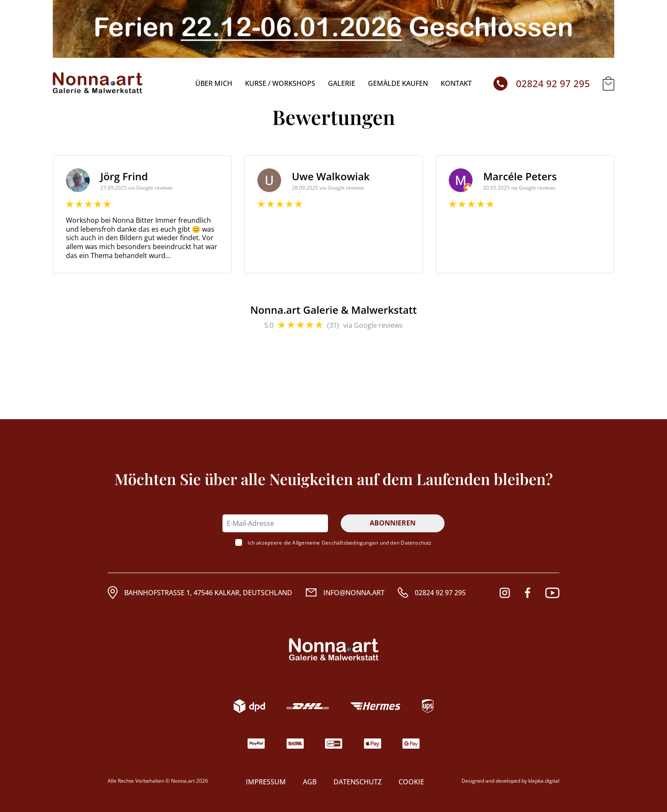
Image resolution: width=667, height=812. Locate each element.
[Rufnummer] (432, 593)
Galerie (342, 84)
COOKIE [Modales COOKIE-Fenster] (411, 782)
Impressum (266, 782)
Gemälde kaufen (398, 84)
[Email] (345, 593)
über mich (214, 84)
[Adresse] (200, 593)
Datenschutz (416, 543)
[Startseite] (98, 83)
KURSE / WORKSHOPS (280, 84)
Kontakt (456, 84)
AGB (310, 782)
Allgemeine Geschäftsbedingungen (335, 543)
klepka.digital (544, 781)
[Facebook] (527, 593)
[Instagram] (505, 593)
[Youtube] (552, 593)
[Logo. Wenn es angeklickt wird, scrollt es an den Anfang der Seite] (334, 649)
